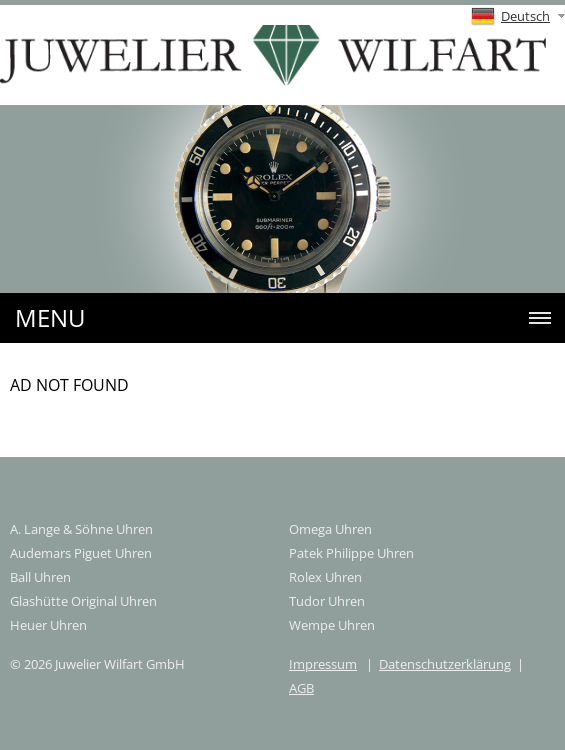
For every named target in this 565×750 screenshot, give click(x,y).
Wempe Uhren (332, 625)
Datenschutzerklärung (445, 664)
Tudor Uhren (327, 601)
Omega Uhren (330, 529)
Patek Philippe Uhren (351, 553)
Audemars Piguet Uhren (81, 553)
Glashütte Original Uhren (83, 601)
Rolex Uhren (325, 577)
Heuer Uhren (48, 625)
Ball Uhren (40, 577)
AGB (301, 688)
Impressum (323, 664)
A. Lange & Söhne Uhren (81, 529)
